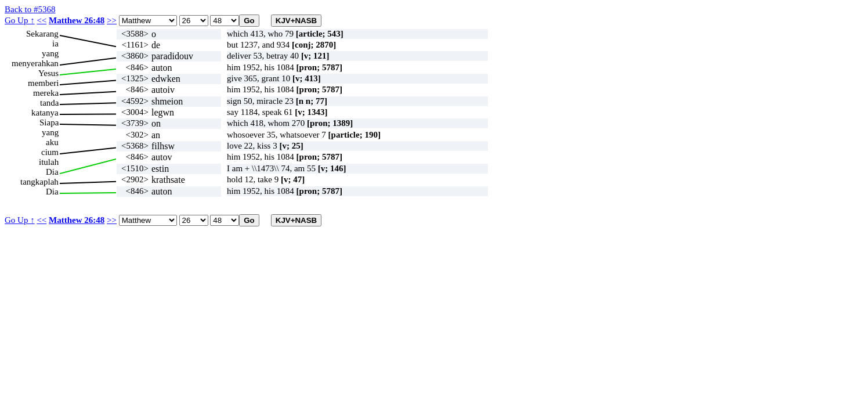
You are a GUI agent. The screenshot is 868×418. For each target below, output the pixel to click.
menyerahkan (35, 63)
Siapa (49, 122)
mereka (46, 93)
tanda (49, 103)
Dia (52, 172)
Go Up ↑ (20, 20)
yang (50, 53)
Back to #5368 (30, 9)
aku (52, 142)
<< (41, 20)
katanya (45, 113)
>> (112, 20)
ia (55, 44)
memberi (43, 83)
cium (50, 152)
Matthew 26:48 (77, 20)
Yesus (48, 73)
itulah (49, 162)
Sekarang (42, 34)
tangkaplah (39, 182)
